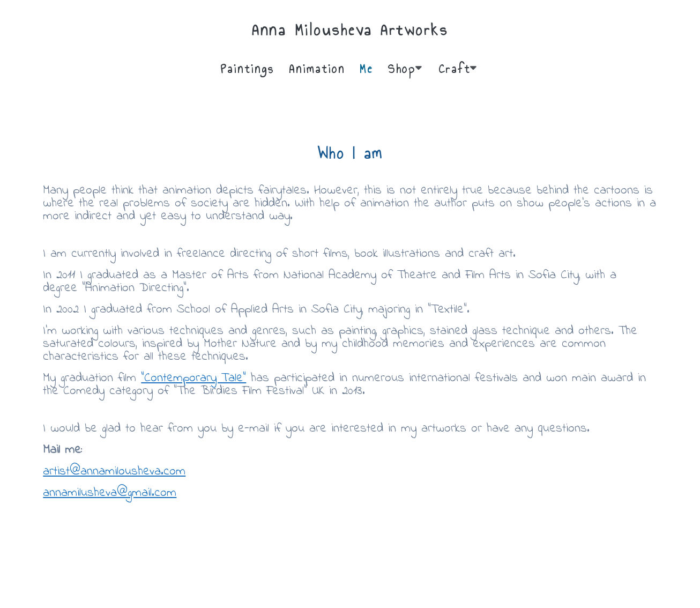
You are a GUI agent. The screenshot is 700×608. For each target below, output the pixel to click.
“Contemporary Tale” (193, 378)
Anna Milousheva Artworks (350, 30)
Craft (455, 69)
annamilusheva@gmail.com (110, 493)
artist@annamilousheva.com (114, 472)
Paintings (248, 69)
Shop (402, 69)
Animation (317, 69)
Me (366, 69)
